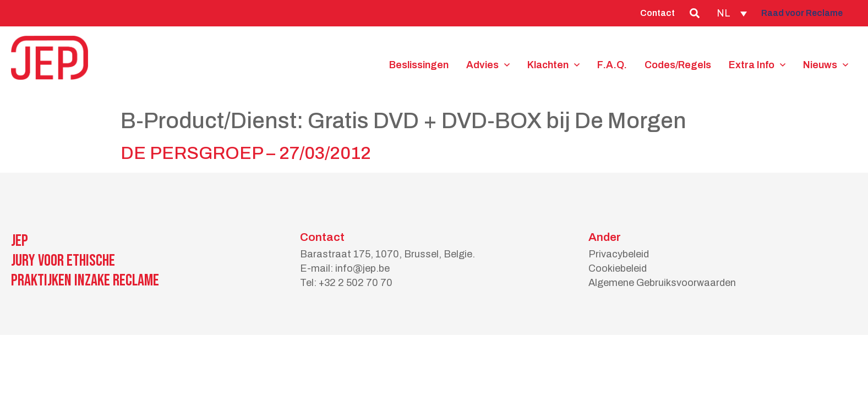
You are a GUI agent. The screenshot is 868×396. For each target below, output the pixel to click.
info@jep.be (362, 268)
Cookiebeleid (618, 268)
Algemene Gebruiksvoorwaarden (662, 283)
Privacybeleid (619, 254)
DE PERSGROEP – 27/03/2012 (246, 153)
